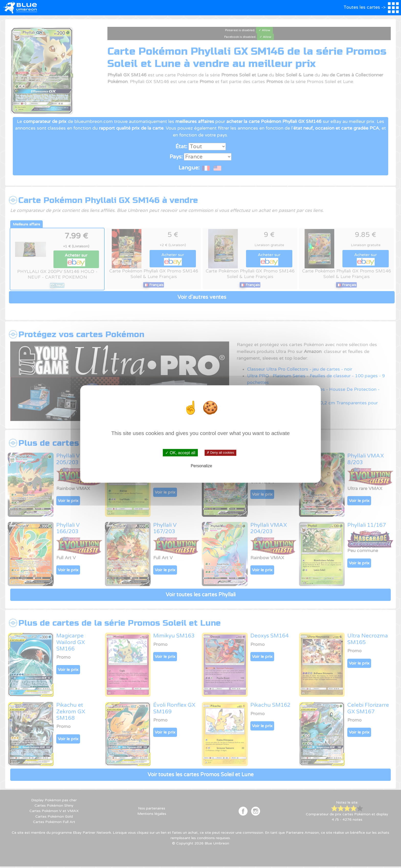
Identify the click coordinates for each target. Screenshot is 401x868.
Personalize (202, 466)
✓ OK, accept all (180, 453)
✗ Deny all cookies (220, 453)
